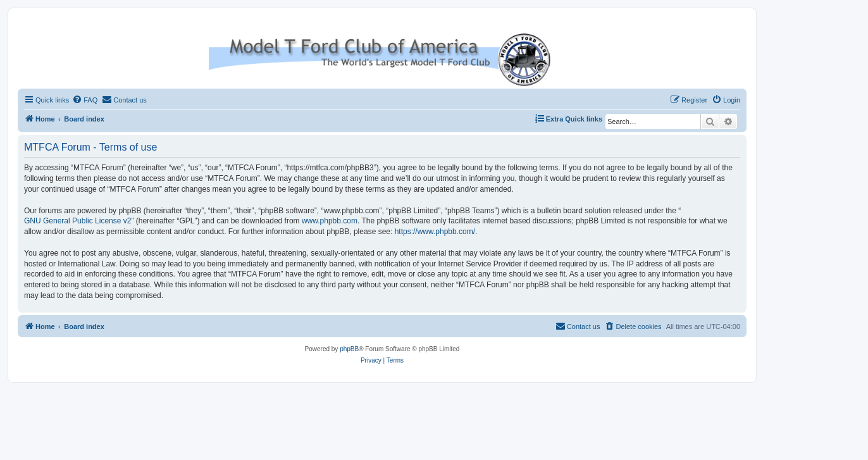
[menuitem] (85, 100)
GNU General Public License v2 (77, 221)
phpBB (349, 349)
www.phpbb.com (330, 221)
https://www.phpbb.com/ (435, 232)
